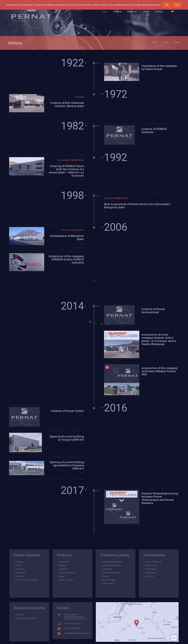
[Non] (184, 5)
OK (167, 5)
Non (177, 5)
